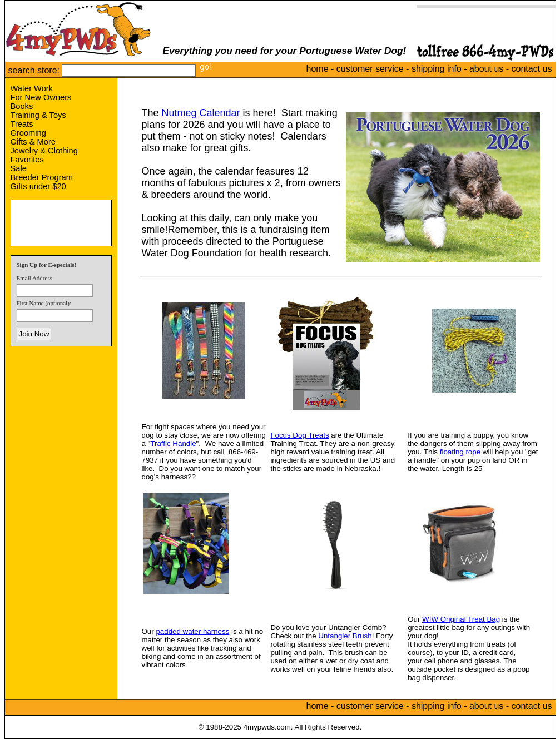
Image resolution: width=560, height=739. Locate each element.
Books (22, 106)
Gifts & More (33, 142)
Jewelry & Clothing (44, 151)
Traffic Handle (173, 443)
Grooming (28, 133)
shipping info (437, 69)
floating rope (460, 452)
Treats (22, 124)
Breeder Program (42, 177)
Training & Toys (38, 115)
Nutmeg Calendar (201, 113)
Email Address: (36, 278)
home (318, 69)
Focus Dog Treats (299, 435)
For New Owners (41, 97)
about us (486, 69)
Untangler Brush (345, 636)
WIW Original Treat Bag (461, 619)
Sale (19, 168)
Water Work (32, 88)
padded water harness (192, 631)
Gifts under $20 (38, 186)
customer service (370, 69)
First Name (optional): (44, 303)
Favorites (27, 160)
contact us (532, 69)
